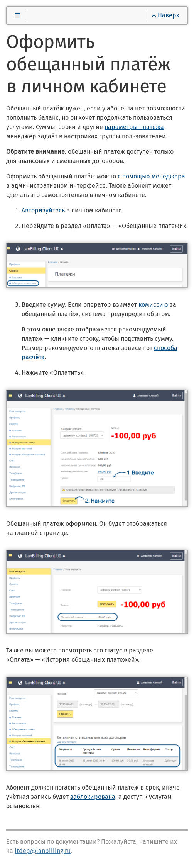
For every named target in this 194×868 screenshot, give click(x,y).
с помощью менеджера (151, 176)
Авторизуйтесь (43, 210)
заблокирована (93, 797)
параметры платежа (134, 127)
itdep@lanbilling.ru (43, 851)
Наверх (166, 15)
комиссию (153, 305)
